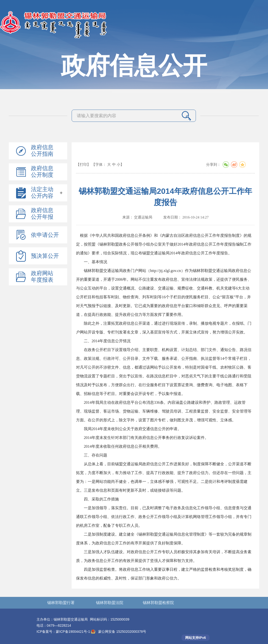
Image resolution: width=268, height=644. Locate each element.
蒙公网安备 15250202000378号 (122, 632)
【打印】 (83, 164)
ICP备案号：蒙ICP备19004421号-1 (63, 632)
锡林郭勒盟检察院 (158, 603)
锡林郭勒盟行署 (61, 603)
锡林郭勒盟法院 (110, 603)
